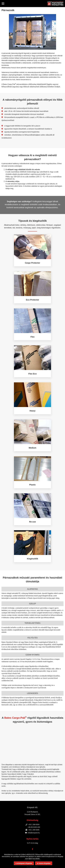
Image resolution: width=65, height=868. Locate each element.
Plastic (32, 485)
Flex (32, 337)
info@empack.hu (32, 833)
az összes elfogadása (44, 863)
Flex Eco (32, 374)
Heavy (33, 411)
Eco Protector (32, 300)
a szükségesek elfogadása (24, 863)
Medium (32, 448)
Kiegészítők (32, 559)
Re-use (33, 522)
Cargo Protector (32, 263)
